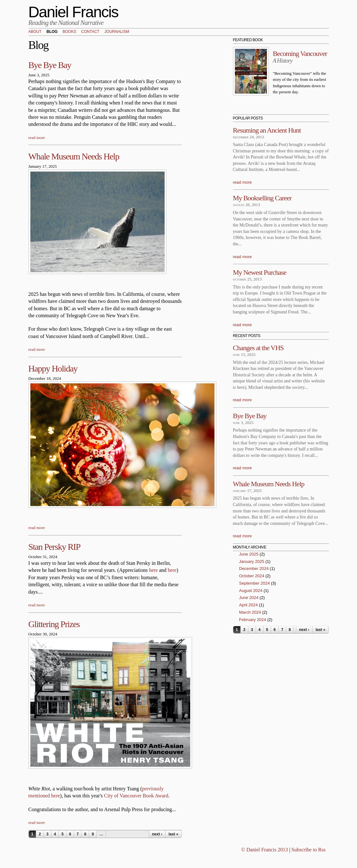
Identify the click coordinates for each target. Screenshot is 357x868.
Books (70, 32)
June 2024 (249, 598)
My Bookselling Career (262, 198)
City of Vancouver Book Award (136, 796)
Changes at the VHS (258, 348)
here (153, 570)
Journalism (117, 32)
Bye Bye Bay (50, 65)
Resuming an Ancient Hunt (267, 130)
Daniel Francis (74, 12)
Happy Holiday (53, 369)
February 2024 (253, 620)
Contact (90, 32)
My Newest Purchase (260, 272)
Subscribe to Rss (309, 850)
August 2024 (251, 591)
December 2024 (254, 568)
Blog (52, 32)
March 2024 (250, 612)
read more (37, 138)
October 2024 (252, 576)
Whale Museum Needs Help (74, 156)
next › (157, 834)
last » (173, 834)
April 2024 (248, 605)
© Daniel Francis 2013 (265, 850)
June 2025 (249, 554)
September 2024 (254, 583)
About (35, 32)
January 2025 (252, 561)
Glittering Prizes (54, 624)
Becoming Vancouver (300, 54)
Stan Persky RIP (54, 547)
